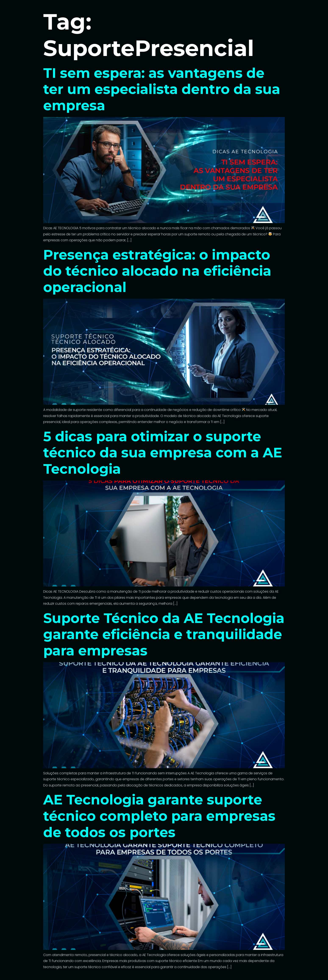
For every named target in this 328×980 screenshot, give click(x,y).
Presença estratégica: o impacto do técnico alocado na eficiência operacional (157, 271)
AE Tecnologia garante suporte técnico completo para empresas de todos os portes (159, 816)
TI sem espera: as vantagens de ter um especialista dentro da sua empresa (162, 89)
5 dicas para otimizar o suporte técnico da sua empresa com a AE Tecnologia (163, 453)
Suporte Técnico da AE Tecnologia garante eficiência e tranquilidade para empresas (164, 634)
